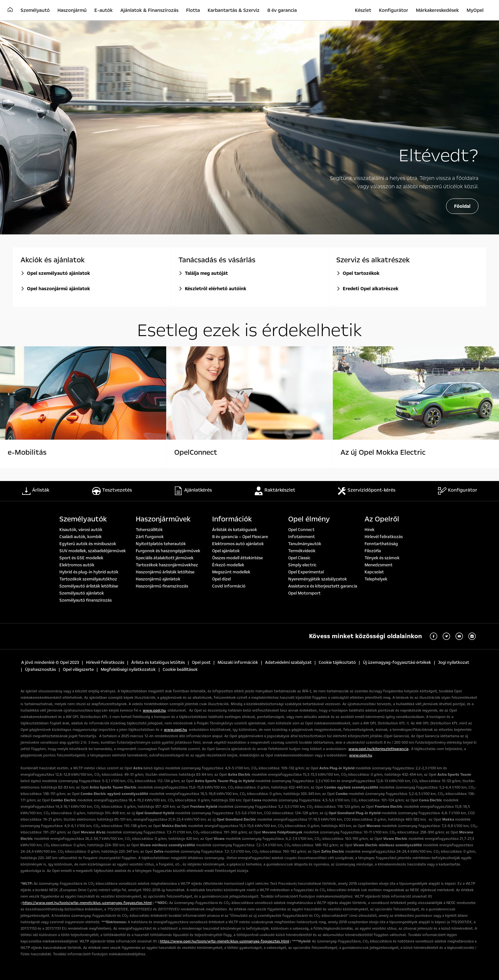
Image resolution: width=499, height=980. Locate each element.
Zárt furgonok (150, 537)
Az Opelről (382, 519)
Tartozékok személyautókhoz (88, 579)
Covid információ (229, 586)
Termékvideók (302, 551)
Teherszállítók (149, 530)
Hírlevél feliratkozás (384, 537)
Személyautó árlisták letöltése (89, 586)
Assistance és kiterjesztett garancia (323, 586)
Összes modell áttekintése (237, 558)
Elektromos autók (77, 565)
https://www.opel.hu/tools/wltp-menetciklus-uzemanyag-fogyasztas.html (87, 903)
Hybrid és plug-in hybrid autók (89, 572)
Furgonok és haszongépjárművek (168, 551)
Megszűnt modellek (231, 572)
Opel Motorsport (304, 593)
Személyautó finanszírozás (86, 600)
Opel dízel (221, 579)
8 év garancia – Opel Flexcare (240, 537)
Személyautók (83, 519)
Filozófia (373, 551)
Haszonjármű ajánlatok (158, 579)
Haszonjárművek (163, 519)
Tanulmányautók (305, 544)
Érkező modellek (228, 565)
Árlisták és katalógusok (235, 530)
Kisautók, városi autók (81, 530)
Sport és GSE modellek (81, 558)
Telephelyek (376, 579)
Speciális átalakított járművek (165, 558)
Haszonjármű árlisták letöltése (165, 572)
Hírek (370, 530)
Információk (232, 519)
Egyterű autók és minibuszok (88, 544)
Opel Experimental (306, 572)
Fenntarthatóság (381, 544)
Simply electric (302, 565)
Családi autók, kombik (81, 537)
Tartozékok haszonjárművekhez (167, 565)
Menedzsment (379, 565)
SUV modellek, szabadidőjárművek (93, 551)
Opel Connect (301, 530)
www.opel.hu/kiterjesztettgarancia (379, 749)
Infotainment (301, 537)
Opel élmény (309, 519)
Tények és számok (382, 558)
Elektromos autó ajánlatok (238, 544)
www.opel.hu (154, 710)
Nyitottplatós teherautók (161, 544)
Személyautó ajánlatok (82, 593)
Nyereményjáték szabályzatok (318, 579)
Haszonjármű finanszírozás (162, 586)
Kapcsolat (374, 572)
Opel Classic (299, 558)
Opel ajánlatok (226, 551)
